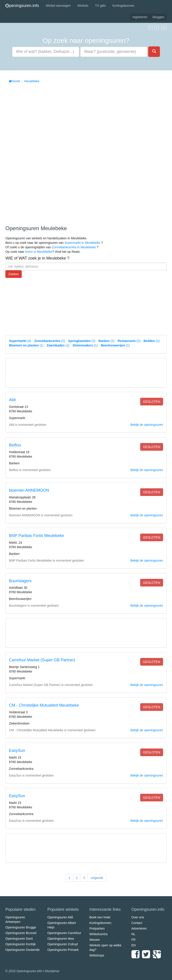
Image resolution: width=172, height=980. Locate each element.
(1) (152, 341)
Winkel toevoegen (58, 6)
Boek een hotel (100, 917)
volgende (97, 878)
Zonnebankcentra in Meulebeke (74, 247)
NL (133, 934)
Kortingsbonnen (123, 6)
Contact (137, 923)
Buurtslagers (20, 581)
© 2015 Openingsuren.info (24, 971)
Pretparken (97, 928)
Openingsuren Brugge (21, 927)
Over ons (138, 917)
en (164, 28)
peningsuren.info (22, 6)
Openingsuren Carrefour (64, 933)
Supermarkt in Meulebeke (82, 243)
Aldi (12, 400)
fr (157, 28)
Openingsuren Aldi (60, 917)
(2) (50, 341)
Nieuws (95, 940)
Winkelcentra (98, 934)
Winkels (83, 6)
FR (134, 940)
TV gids (100, 6)
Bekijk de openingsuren (147, 425)
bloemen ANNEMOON (29, 490)
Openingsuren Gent (19, 939)
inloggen (158, 17)
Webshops (97, 955)
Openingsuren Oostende (23, 950)
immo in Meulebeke (39, 252)
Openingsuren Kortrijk (20, 944)
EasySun (17, 751)
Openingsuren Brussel (21, 933)
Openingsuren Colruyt (63, 944)
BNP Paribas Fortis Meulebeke (37, 536)
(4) (20, 341)
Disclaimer (52, 971)
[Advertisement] (39, 153)
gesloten (152, 402)
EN (134, 945)
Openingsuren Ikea (61, 939)
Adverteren (139, 928)
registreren (140, 17)
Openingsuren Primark (63, 950)
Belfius (15, 445)
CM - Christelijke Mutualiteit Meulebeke (44, 705)
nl (150, 28)
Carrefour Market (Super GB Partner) (42, 660)
